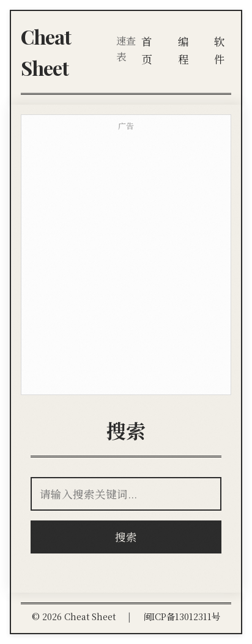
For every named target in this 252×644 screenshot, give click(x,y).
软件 (220, 50)
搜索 (126, 537)
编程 (183, 50)
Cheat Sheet (46, 52)
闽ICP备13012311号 (182, 616)
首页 (147, 50)
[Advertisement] (126, 264)
